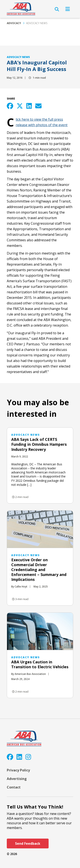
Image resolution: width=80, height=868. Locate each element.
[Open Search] (57, 9)
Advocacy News (37, 23)
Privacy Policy (18, 770)
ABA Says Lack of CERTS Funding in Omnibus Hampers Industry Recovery (39, 444)
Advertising (17, 779)
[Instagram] (28, 757)
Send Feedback (28, 843)
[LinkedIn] (19, 757)
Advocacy (14, 23)
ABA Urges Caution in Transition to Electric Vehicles (40, 664)
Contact (14, 787)
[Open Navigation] (68, 9)
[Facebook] (10, 757)
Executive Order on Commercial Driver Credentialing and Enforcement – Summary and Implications (39, 570)
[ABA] (21, 9)
